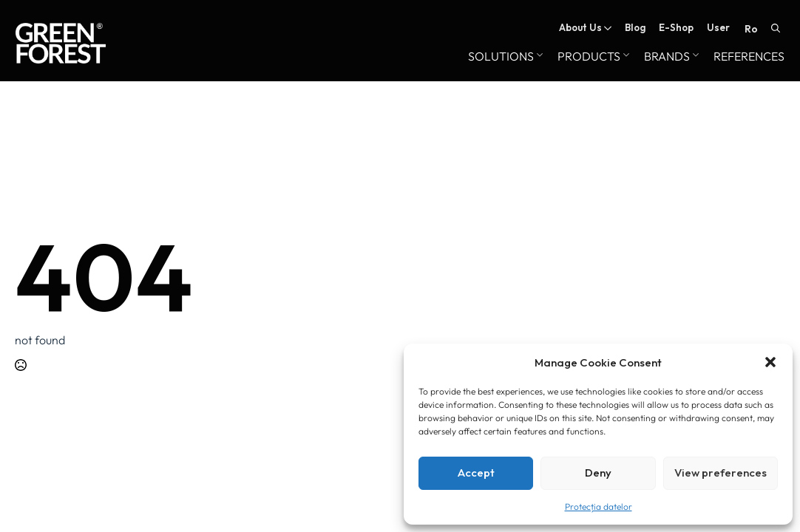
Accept (476, 473)
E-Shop (676, 28)
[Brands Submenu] (694, 57)
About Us (580, 28)
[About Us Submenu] (607, 28)
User (718, 28)
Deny (598, 473)
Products (589, 57)
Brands (667, 57)
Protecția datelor (599, 507)
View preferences (721, 473)
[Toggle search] (776, 28)
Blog (635, 28)
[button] (770, 362)
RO (751, 29)
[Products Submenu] (625, 57)
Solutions (501, 57)
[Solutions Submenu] (538, 57)
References (749, 57)
